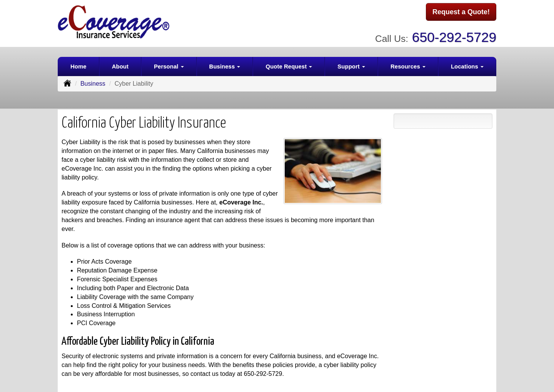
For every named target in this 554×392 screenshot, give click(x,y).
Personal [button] (169, 64)
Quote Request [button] (289, 64)
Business (93, 81)
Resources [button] (408, 64)
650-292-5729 (454, 35)
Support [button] (351, 64)
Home (78, 64)
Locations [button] (467, 64)
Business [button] (225, 64)
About (120, 64)
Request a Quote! (461, 13)
